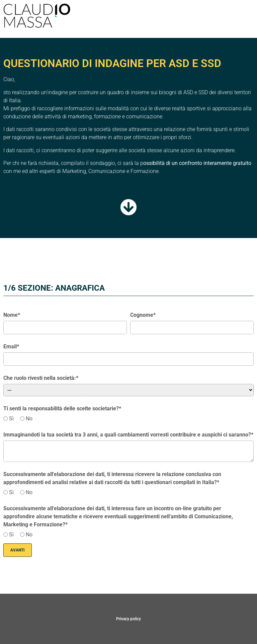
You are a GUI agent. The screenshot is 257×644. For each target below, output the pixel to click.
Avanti (18, 550)
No (26, 419)
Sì (9, 419)
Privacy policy (128, 619)
